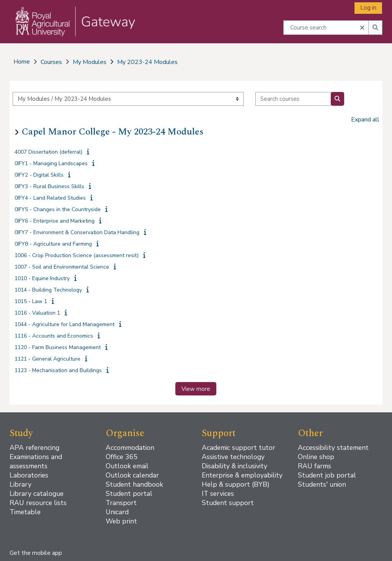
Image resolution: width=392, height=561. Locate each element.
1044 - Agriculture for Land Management (65, 324)
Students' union (322, 484)
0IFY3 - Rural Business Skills (49, 186)
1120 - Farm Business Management (58, 347)
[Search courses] (293, 99)
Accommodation (130, 448)
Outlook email (127, 466)
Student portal (129, 494)
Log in (368, 8)
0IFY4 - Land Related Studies (50, 198)
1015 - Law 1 (31, 301)
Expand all (365, 120)
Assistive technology (233, 457)
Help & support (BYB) (236, 484)
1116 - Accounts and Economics (54, 336)
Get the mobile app (36, 553)
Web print (121, 521)
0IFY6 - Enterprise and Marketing (55, 221)
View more (196, 389)
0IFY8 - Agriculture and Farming (53, 244)
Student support (228, 503)
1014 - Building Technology (48, 290)
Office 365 (122, 457)
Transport (121, 503)
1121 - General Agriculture (47, 359)
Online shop (316, 457)
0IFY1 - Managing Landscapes (51, 163)
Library (20, 484)
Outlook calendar (132, 475)
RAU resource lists (38, 503)
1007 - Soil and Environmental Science (62, 267)
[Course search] (326, 27)
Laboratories (29, 475)
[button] (362, 27)
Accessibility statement (333, 448)
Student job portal (327, 475)
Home (22, 62)
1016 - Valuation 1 (37, 313)
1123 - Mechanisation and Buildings (58, 370)
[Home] (70, 29)
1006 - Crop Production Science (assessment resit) (77, 255)
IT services (218, 494)
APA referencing (34, 448)
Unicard (117, 512)
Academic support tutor (238, 448)
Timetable (25, 512)
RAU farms (314, 466)
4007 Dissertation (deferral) (48, 152)
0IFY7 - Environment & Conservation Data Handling (77, 232)
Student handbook (134, 484)
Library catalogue (37, 494)
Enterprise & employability (242, 475)
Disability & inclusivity (234, 466)
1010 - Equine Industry (42, 278)
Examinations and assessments (36, 461)
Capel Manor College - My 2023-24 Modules (113, 132)
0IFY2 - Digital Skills (39, 175)
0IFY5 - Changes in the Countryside (58, 209)
